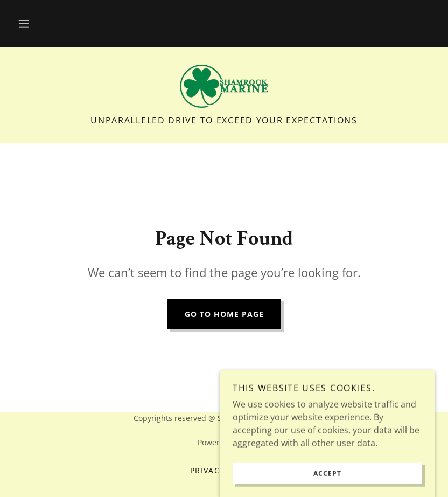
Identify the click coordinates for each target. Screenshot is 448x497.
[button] (24, 24)
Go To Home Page (224, 314)
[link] (224, 86)
